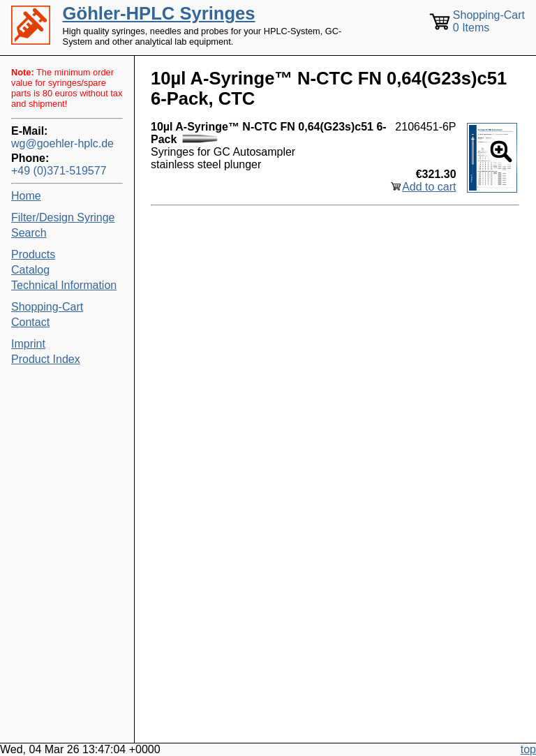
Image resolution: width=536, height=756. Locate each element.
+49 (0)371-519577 (59, 171)
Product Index (46, 359)
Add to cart (429, 187)
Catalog (30, 270)
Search (29, 233)
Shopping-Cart (47, 307)
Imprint (28, 344)
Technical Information (64, 285)
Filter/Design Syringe (63, 217)
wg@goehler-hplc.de (62, 143)
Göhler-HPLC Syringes (159, 13)
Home (26, 196)
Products (33, 254)
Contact (30, 322)
